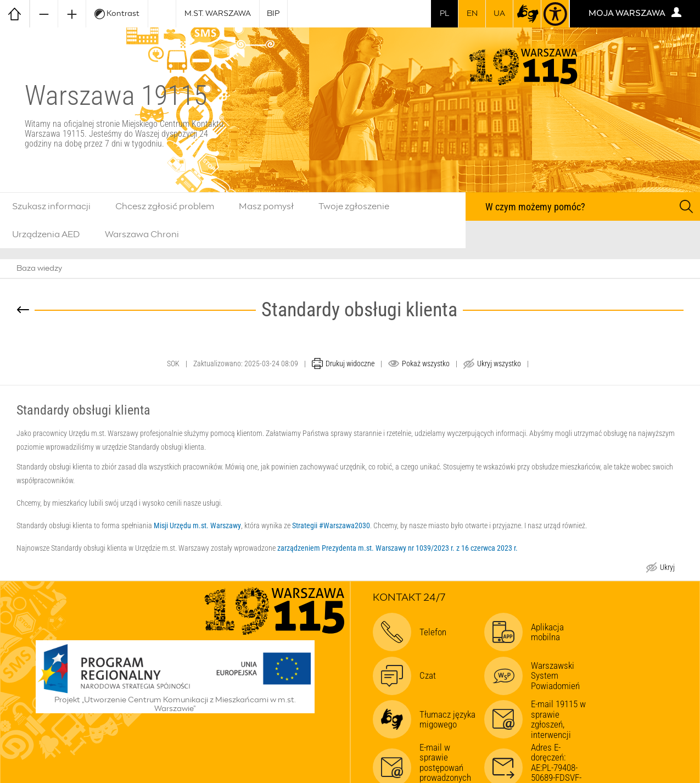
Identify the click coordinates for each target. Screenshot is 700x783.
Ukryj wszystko (499, 363)
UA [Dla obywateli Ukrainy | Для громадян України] (499, 14)
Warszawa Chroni (142, 234)
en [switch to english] (472, 14)
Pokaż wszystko (426, 363)
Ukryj (667, 569)
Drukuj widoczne (350, 363)
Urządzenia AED (46, 234)
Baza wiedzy (39, 269)
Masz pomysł (266, 206)
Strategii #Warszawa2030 (331, 525)
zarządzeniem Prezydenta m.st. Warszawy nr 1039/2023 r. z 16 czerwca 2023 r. (397, 548)
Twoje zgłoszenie (354, 206)
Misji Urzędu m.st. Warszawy (197, 525)
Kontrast (117, 14)
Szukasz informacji (51, 206)
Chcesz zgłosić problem (165, 206)
